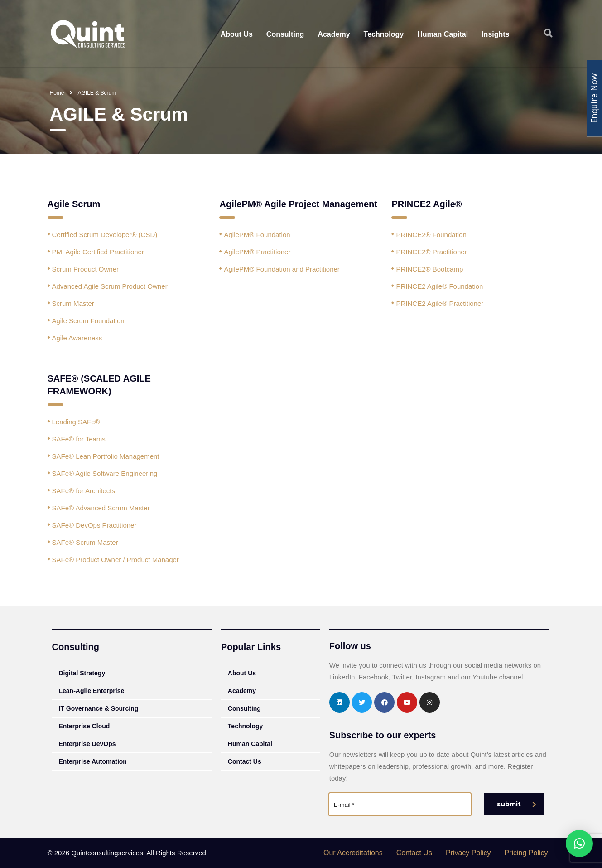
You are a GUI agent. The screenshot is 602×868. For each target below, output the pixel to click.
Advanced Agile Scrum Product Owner (110, 286)
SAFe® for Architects (84, 491)
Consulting (285, 34)
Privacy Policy (468, 853)
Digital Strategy (82, 673)
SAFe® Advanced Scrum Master (101, 508)
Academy (334, 34)
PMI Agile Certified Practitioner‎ (98, 252)
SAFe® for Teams (79, 439)
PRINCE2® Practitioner (431, 252)
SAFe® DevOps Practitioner (94, 525)
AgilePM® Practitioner (257, 252)
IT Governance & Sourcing (99, 708)
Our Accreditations (353, 853)
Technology (384, 34)
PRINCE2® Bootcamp (429, 269)
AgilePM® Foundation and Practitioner (282, 269)
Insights (495, 34)
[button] (579, 844)
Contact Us (245, 761)
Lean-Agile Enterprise (92, 691)
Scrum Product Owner (86, 269)
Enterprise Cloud (84, 726)
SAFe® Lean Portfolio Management (106, 456)
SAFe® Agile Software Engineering (105, 473)
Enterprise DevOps (87, 744)
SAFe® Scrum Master (85, 542)
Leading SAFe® (76, 422)
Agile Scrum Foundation (88, 321)
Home (57, 93)
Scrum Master (73, 303)
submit (517, 804)
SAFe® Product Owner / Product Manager (116, 560)
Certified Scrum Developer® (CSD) (105, 235)
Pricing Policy (526, 853)
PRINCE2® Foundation (431, 235)
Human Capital (443, 34)
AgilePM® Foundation (257, 235)
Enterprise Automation (93, 761)
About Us (237, 34)
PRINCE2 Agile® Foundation (439, 286)
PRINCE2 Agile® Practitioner (440, 303)
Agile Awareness (77, 338)
